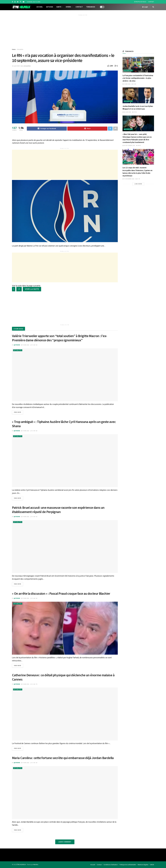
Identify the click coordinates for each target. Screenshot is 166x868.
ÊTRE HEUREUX (21, 865)
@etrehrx (17, 345)
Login (145, 7)
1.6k (35, 345)
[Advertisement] (83, 31)
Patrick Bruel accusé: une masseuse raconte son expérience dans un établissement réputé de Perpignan (58, 510)
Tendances (91, 7)
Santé (59, 7)
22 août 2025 (16, 66)
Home (14, 49)
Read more (18, 412)
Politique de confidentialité (128, 865)
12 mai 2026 (126, 84)
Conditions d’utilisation (111, 865)
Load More (138, 184)
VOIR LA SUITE (32, 289)
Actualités (20, 49)
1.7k (35, 684)
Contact (79, 7)
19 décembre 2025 (128, 179)
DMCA (152, 865)
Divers (68, 7)
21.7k (138, 179)
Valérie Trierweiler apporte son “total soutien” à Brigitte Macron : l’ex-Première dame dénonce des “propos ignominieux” (59, 338)
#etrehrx (36, 865)
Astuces (50, 7)
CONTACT (151, 2)
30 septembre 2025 (129, 146)
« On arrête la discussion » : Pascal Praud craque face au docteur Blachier (61, 593)
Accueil (40, 7)
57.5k (134, 112)
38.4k (138, 146)
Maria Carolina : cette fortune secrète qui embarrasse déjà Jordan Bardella (63, 758)
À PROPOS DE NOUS (140, 2)
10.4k (134, 84)
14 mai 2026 (25, 345)
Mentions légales (143, 865)
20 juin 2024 (127, 112)
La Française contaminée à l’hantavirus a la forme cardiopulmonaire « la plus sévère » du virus (138, 78)
